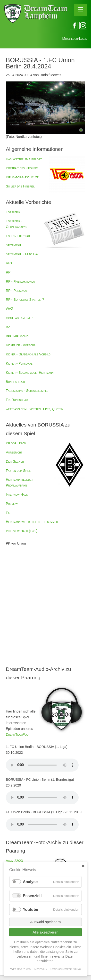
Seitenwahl (14, 245)
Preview (12, 504)
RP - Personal (17, 291)
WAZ (10, 309)
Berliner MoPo (17, 336)
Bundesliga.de (16, 382)
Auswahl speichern (46, 922)
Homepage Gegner (19, 318)
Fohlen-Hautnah (18, 236)
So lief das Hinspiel (20, 186)
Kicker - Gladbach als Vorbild (28, 354)
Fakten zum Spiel (18, 471)
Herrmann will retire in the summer (32, 522)
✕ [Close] (83, 866)
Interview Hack (17, 494)
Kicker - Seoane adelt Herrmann (30, 373)
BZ (8, 327)
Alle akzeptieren (45, 932)
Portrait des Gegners (22, 168)
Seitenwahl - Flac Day (22, 254)
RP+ (9, 263)
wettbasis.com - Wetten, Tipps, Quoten (34, 409)
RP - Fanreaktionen (20, 281)
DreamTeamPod (17, 734)
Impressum (41, 969)
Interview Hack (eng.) (22, 531)
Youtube (30, 910)
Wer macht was (20, 969)
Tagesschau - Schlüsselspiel (27, 391)
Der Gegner (15, 461)
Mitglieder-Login (75, 39)
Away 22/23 (14, 861)
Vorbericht (14, 452)
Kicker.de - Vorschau (21, 345)
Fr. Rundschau (17, 400)
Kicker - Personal (19, 363)
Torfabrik (13, 212)
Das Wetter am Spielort (24, 159)
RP (8, 272)
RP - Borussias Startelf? (25, 300)
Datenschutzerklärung (66, 969)
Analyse (30, 882)
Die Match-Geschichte (22, 177)
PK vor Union (16, 443)
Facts (10, 513)
